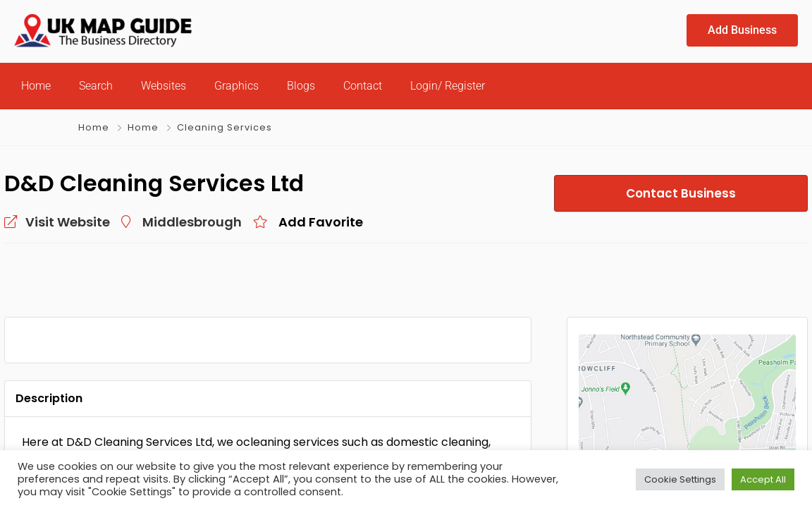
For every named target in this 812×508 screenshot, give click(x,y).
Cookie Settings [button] (680, 479)
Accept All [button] (763, 479)
